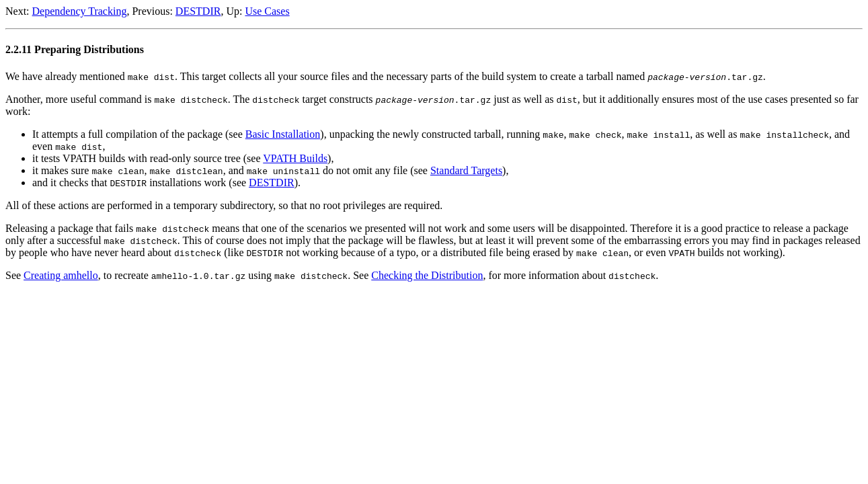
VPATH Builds (295, 158)
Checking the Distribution (427, 275)
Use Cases (267, 11)
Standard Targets (466, 170)
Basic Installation (283, 134)
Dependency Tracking (80, 11)
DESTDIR (198, 11)
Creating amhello (61, 275)
